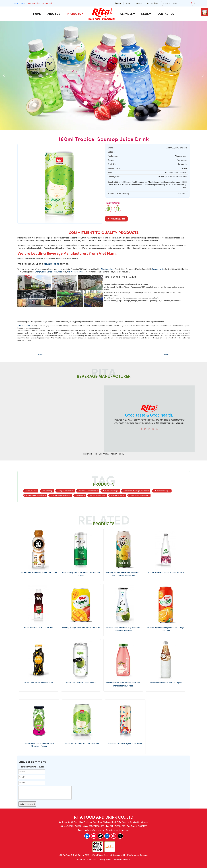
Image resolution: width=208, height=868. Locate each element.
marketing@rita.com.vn (94, 830)
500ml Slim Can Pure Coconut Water (81, 683)
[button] (4, 75)
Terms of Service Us (122, 860)
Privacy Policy (105, 860)
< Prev (41, 355)
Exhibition (117, 3)
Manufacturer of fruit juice (162, 491)
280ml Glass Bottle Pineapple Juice (39, 683)
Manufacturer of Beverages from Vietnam (136, 491)
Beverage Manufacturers (68, 253)
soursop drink (80, 495)
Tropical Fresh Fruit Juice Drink (140, 495)
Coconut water (158, 269)
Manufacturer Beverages (111, 491)
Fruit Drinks (57, 272)
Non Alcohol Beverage (76, 272)
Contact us (92, 860)
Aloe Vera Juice (107, 269)
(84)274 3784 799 (118, 826)
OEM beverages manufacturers (61, 495)
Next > (167, 355)
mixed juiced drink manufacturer (36, 495)
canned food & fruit (31, 491)
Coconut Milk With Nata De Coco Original (166, 683)
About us (81, 860)
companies (24, 326)
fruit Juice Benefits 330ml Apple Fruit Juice (166, 572)
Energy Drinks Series (43, 272)
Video (128, 3)
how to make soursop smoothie (88, 491)
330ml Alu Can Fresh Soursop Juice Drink (82, 743)
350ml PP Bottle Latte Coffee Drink (39, 628)
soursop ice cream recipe (98, 495)
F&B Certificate (153, 3)
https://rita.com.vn (121, 830)
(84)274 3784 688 (74, 826)
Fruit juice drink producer (66, 491)
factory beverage (48, 491)
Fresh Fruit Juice (19, 3)
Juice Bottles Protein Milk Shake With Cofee (39, 572)
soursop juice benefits (118, 495)
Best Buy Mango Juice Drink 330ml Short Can (81, 628)
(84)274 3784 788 (97, 826)
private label (52, 264)
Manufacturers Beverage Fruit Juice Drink (125, 743)
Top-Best (139, 3)
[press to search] (192, 3)
